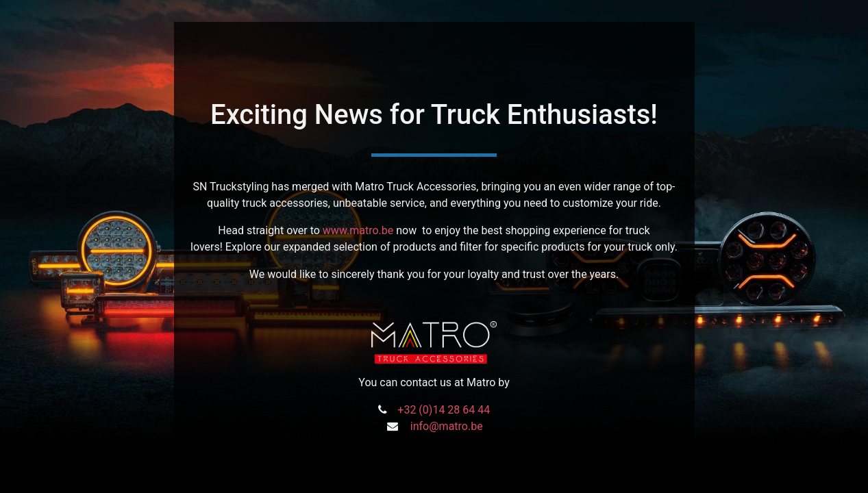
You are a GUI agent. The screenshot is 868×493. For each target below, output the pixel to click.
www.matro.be (358, 230)
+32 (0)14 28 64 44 (444, 410)
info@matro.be (447, 426)
